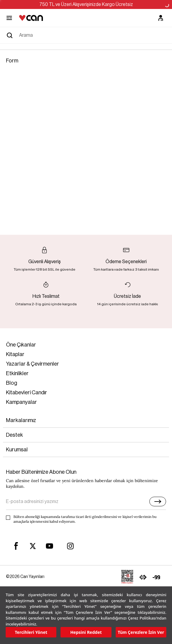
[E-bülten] (158, 502)
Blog (12, 383)
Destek (14, 435)
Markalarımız (21, 420)
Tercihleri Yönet (31, 632)
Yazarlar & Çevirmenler (32, 364)
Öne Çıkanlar (21, 345)
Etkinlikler (17, 373)
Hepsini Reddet (86, 632)
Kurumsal (17, 450)
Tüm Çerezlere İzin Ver (141, 632)
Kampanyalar (21, 402)
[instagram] (70, 546)
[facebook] (16, 546)
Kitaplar (15, 354)
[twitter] (33, 546)
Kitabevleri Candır (27, 392)
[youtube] (49, 546)
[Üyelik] (161, 18)
